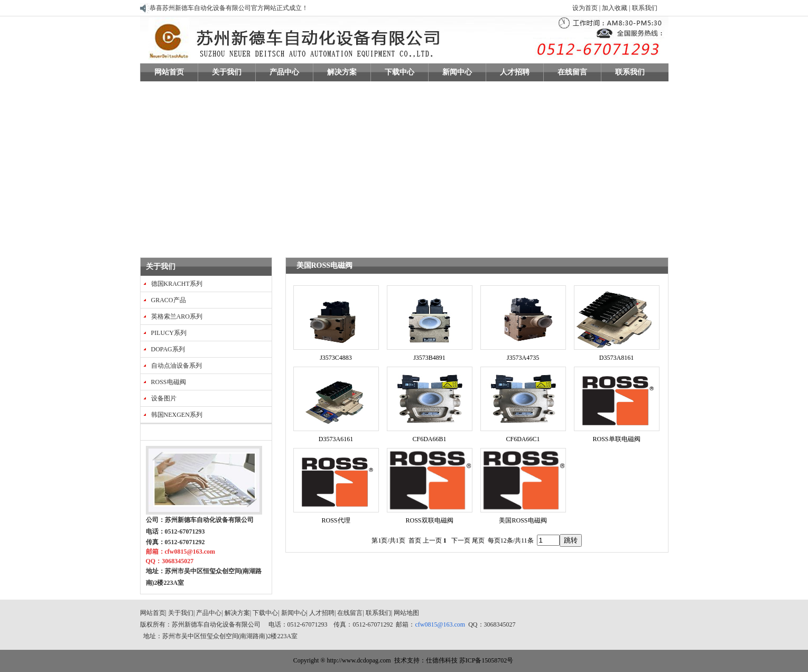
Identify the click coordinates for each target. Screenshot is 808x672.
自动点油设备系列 (177, 366)
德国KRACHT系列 (177, 284)
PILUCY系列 (169, 333)
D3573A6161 (336, 439)
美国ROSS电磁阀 (523, 520)
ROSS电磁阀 (169, 382)
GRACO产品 (169, 300)
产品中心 (209, 613)
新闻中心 (294, 613)
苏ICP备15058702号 (486, 660)
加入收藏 (615, 8)
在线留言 (350, 613)
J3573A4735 (523, 358)
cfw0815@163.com (440, 624)
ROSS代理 (336, 520)
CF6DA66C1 (523, 439)
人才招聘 (322, 613)
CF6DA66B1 (429, 439)
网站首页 (153, 613)
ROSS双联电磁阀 (429, 520)
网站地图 (406, 613)
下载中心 (265, 613)
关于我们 (161, 267)
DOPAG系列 (168, 349)
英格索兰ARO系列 (177, 316)
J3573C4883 (336, 358)
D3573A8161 (616, 358)
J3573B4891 (429, 358)
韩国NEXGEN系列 (177, 415)
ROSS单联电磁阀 (616, 439)
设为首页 (585, 8)
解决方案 (237, 613)
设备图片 (164, 398)
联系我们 (644, 8)
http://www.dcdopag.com (359, 660)
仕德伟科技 (442, 660)
